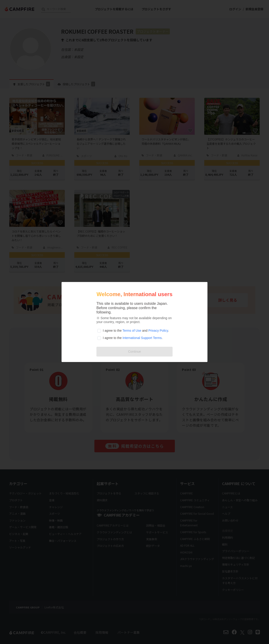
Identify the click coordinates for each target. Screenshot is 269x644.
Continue (134, 352)
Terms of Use (132, 331)
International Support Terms (142, 338)
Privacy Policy (158, 331)
